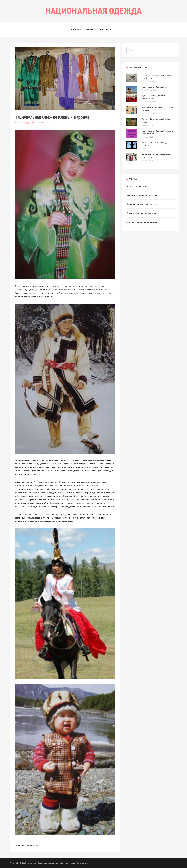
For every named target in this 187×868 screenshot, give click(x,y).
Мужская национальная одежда (142, 195)
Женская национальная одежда (142, 222)
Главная (76, 29)
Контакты (106, 29)
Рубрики (90, 29)
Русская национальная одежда (141, 213)
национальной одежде (25, 296)
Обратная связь (67, 863)
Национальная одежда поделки (142, 204)
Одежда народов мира (25, 123)
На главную (82, 863)
